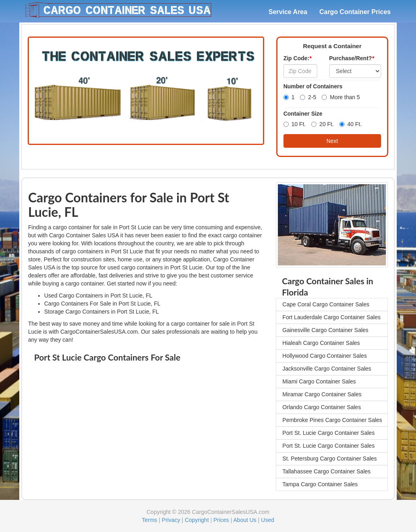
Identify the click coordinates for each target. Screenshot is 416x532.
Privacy (171, 520)
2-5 (308, 97)
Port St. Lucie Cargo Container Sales (328, 433)
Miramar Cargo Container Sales (322, 394)
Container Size (303, 114)
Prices (221, 520)
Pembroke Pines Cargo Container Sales (332, 420)
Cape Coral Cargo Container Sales (326, 304)
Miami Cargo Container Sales (319, 381)
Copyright (197, 520)
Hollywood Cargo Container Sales (324, 356)
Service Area (288, 12)
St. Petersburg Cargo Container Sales (329, 459)
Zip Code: (298, 58)
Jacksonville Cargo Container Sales (327, 369)
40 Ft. (351, 124)
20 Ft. (322, 124)
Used (268, 520)
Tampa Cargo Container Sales (320, 484)
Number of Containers (313, 86)
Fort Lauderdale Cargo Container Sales (331, 317)
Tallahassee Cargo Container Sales (326, 471)
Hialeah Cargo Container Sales (321, 343)
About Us (245, 520)
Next (332, 141)
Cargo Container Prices (355, 12)
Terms (149, 520)
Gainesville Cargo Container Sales (325, 330)
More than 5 (341, 97)
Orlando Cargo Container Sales (321, 407)
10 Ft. (295, 124)
